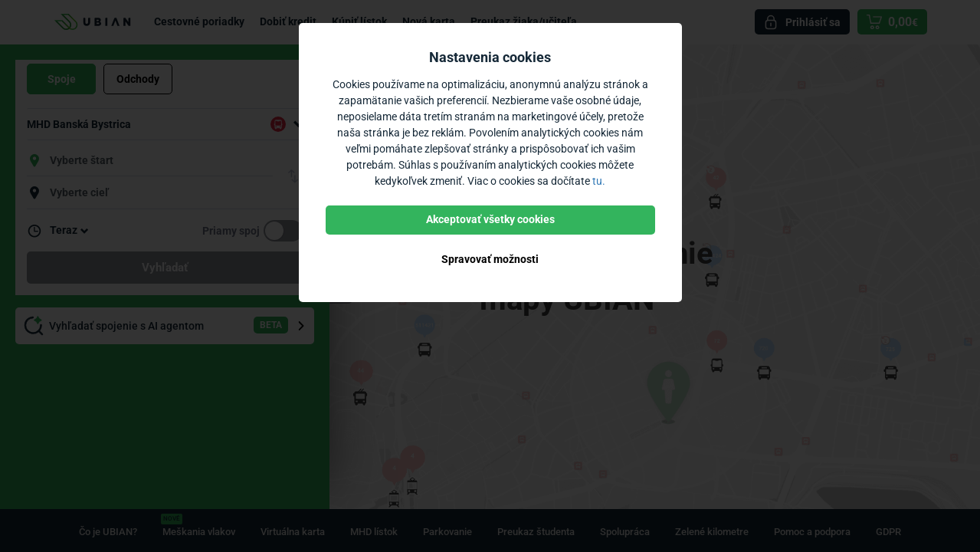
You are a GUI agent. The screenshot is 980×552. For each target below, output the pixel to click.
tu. (599, 181)
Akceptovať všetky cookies (490, 219)
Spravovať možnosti (490, 259)
